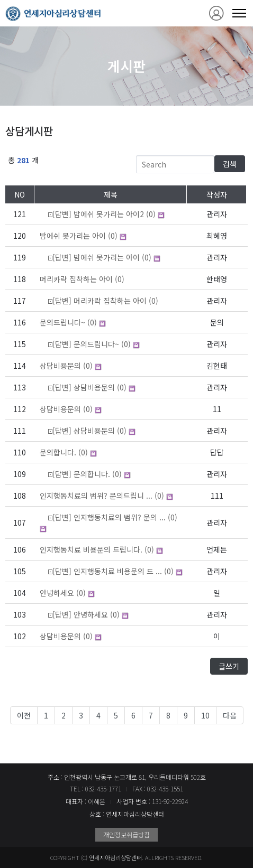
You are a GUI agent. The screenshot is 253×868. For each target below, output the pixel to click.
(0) (98, 214)
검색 (230, 164)
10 (205, 715)
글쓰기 (229, 666)
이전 (24, 715)
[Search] (175, 164)
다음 (230, 715)
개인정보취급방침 (126, 834)
